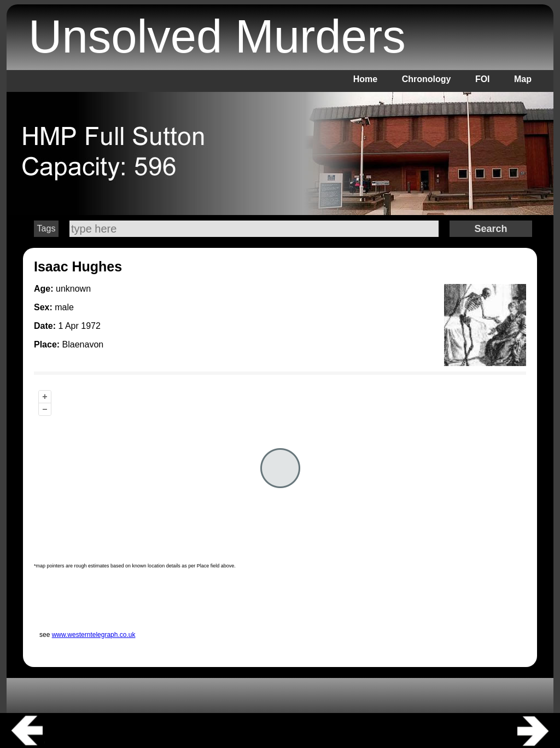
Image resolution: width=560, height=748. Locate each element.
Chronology (427, 79)
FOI (483, 79)
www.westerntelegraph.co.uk (94, 635)
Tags (46, 228)
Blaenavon (83, 344)
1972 (91, 326)
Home (365, 79)
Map (523, 79)
